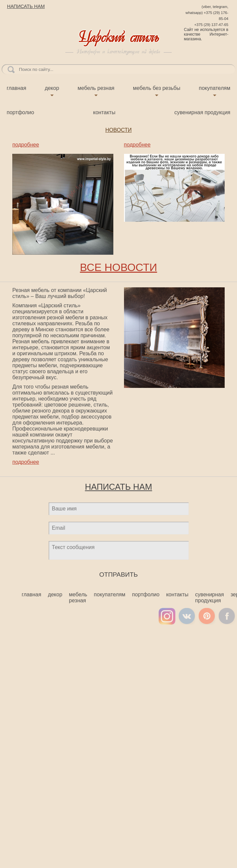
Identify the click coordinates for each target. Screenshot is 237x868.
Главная (16, 88)
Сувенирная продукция (202, 112)
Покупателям (215, 88)
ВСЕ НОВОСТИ (118, 267)
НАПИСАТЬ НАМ (26, 6)
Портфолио (20, 112)
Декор (52, 88)
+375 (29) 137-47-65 (211, 25)
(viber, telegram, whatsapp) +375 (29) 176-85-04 (207, 13)
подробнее (26, 145)
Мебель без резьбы (157, 88)
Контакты (104, 112)
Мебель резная (96, 88)
